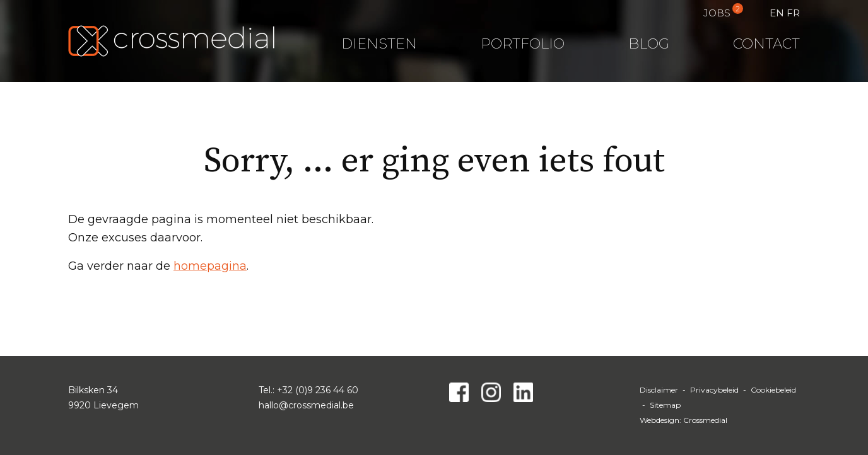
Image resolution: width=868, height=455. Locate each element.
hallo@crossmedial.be (306, 405)
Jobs (717, 13)
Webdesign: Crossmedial (683, 420)
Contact (766, 44)
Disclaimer (659, 390)
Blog (649, 44)
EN (777, 13)
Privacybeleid (714, 390)
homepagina (210, 266)
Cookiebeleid (773, 390)
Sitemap (665, 405)
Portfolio (523, 44)
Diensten (379, 44)
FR (793, 13)
